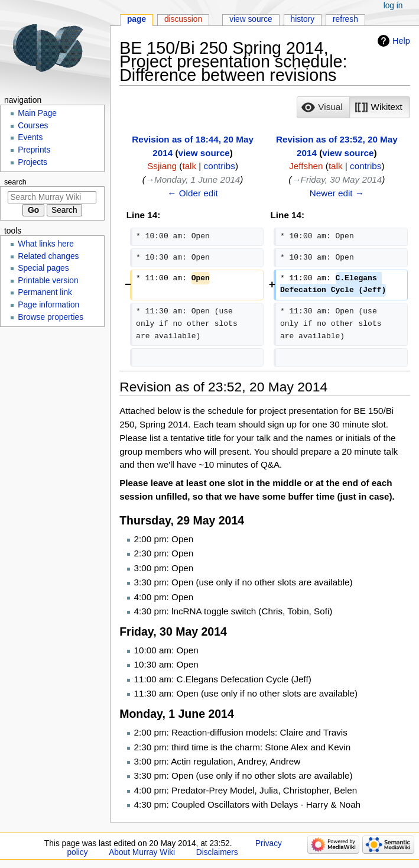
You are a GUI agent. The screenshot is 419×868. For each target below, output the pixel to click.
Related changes (48, 256)
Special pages (43, 268)
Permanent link (45, 292)
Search (15, 182)
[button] (323, 108)
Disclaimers (217, 852)
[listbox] (353, 108)
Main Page (37, 113)
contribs (220, 166)
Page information (48, 305)
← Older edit (193, 193)
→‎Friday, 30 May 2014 (337, 179)
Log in (393, 6)
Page (137, 19)
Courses (33, 126)
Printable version (48, 281)
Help (401, 41)
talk (189, 166)
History (303, 19)
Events (30, 137)
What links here (46, 244)
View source (251, 19)
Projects (33, 162)
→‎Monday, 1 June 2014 (193, 179)
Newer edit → (337, 193)
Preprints (34, 150)
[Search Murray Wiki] (52, 197)
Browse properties (51, 317)
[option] (323, 107)
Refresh (345, 19)
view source (204, 153)
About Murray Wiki (142, 852)
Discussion (183, 19)
